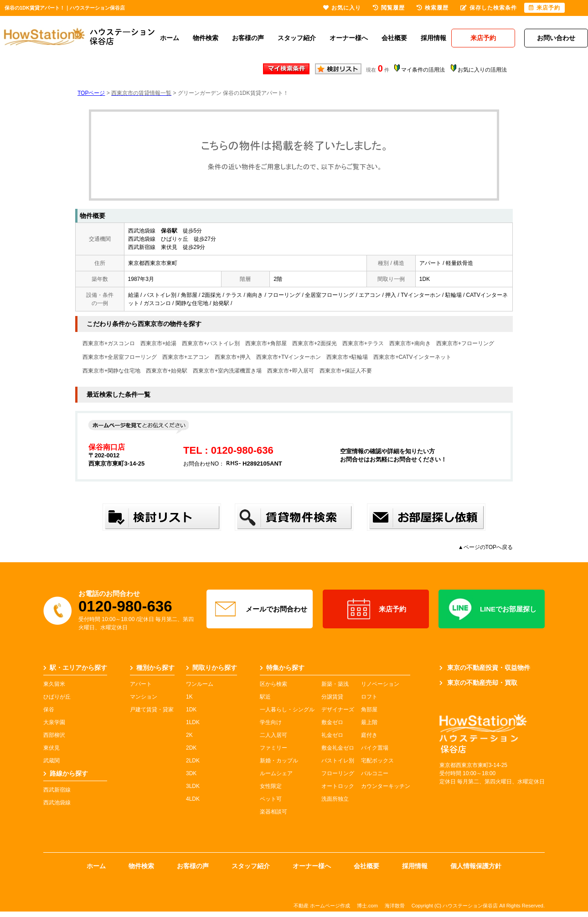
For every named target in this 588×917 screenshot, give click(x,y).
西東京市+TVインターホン (289, 357)
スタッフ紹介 (297, 38)
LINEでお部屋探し (492, 609)
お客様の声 (248, 38)
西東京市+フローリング (465, 343)
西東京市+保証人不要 (346, 371)
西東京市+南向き (410, 343)
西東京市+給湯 (158, 343)
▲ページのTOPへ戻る (485, 547)
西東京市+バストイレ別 (211, 343)
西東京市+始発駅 (167, 371)
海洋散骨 (395, 906)
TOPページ (91, 93)
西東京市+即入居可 (291, 371)
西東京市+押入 (233, 357)
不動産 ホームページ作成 (322, 906)
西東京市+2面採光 (315, 343)
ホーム (170, 38)
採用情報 (433, 38)
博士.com (367, 906)
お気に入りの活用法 (482, 70)
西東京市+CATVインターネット (412, 357)
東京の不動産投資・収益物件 (485, 668)
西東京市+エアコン (186, 357)
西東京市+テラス (363, 343)
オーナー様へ (349, 38)
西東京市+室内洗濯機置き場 (227, 371)
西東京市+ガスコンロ (109, 343)
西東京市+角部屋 (266, 343)
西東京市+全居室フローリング (120, 357)
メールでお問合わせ (260, 609)
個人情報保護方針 (476, 866)
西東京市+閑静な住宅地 (111, 371)
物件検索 (206, 38)
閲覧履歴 (389, 8)
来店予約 (376, 609)
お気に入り (342, 8)
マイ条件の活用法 (423, 70)
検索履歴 (433, 8)
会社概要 (394, 38)
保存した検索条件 (489, 8)
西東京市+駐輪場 (347, 357)
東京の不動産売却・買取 (478, 683)
